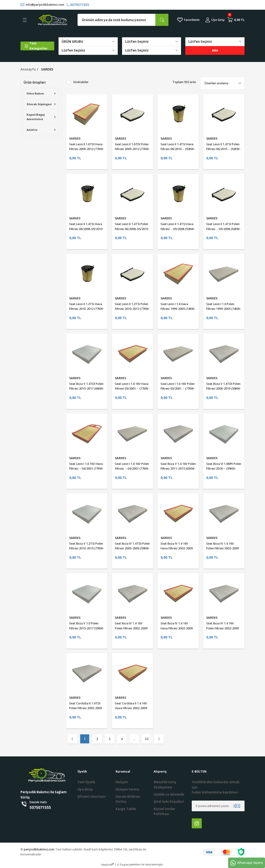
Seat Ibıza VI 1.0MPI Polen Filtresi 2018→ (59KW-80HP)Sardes (224, 469)
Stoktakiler (81, 82)
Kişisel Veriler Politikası (164, 811)
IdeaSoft (108, 865)
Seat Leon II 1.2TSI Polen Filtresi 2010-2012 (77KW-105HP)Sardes (132, 309)
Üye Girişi (85, 789)
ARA (215, 50)
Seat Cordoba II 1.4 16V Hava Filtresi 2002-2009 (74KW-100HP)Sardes (131, 708)
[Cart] (236, 20)
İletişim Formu (128, 789)
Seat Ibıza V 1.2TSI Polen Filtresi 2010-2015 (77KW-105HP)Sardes (87, 548)
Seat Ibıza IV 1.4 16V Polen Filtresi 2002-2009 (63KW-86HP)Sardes (131, 628)
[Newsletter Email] (218, 806)
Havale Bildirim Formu (128, 799)
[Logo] (53, 20)
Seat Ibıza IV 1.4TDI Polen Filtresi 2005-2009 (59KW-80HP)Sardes (132, 548)
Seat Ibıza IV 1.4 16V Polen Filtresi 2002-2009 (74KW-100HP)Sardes (223, 548)
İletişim (122, 782)
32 (147, 739)
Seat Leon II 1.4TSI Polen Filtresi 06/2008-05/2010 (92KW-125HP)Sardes (132, 229)
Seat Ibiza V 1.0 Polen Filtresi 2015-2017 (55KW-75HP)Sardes (87, 628)
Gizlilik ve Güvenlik (169, 794)
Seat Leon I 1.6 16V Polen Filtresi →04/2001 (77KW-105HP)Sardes (132, 469)
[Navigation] (37, 46)
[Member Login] (215, 20)
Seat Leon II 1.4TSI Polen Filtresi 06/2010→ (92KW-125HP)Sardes (223, 149)
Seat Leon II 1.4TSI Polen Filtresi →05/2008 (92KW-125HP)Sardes (223, 229)
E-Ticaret (123, 865)
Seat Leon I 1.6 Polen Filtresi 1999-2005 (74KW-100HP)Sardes (224, 309)
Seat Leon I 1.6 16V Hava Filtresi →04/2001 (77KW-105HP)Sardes (86, 469)
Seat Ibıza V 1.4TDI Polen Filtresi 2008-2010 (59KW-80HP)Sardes (224, 389)
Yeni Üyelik (86, 782)
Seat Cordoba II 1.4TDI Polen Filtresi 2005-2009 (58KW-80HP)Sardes (86, 708)
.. (134, 739)
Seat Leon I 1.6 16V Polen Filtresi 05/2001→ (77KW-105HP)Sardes (178, 389)
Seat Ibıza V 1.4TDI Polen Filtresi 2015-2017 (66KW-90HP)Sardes (87, 389)
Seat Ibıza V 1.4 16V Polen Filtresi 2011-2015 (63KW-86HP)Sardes (178, 469)
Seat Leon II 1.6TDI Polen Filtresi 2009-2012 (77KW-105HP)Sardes (132, 149)
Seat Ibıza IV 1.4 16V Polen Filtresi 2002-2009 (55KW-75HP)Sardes (223, 628)
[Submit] (237, 806)
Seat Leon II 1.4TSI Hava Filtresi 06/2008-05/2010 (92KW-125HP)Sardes (86, 229)
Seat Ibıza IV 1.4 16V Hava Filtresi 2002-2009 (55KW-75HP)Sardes (177, 628)
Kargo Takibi (126, 809)
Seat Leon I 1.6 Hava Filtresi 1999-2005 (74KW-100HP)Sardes (178, 309)
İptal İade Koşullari (169, 802)
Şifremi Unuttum (92, 797)
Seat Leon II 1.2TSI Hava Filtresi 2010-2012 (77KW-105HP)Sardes (87, 309)
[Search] (123, 20)
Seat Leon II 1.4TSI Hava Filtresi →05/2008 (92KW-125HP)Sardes (178, 229)
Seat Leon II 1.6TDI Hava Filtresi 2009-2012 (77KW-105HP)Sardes (87, 149)
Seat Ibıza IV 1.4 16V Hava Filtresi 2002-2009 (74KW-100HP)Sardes (177, 548)
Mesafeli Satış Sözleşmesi (165, 785)
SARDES (47, 69)
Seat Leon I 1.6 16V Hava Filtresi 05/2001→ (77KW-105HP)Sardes (132, 389)
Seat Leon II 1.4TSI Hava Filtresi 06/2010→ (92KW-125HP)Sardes (178, 149)
